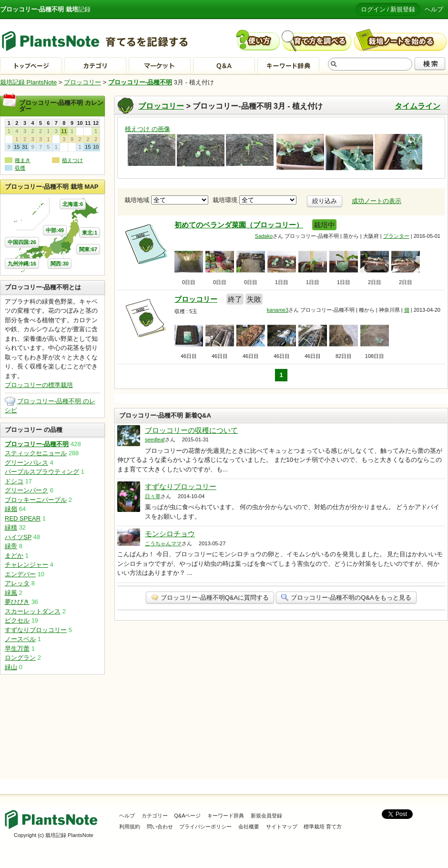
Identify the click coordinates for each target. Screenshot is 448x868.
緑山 (11, 667)
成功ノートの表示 (377, 201)
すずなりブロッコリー (181, 486)
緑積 (11, 527)
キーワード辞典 (226, 816)
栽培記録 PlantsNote (28, 82)
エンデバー (20, 574)
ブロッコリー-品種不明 (140, 82)
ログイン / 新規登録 (388, 9)
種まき (23, 160)
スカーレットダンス (33, 611)
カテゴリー (155, 816)
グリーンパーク (26, 490)
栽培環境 (255, 200)
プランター (396, 236)
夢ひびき (17, 602)
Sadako (264, 236)
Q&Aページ (187, 816)
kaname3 (278, 310)
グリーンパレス (26, 463)
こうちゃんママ (163, 543)
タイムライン (417, 106)
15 (17, 147)
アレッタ (17, 583)
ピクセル (17, 620)
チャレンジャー (26, 565)
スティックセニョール (36, 453)
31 (25, 147)
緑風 (11, 593)
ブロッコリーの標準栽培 (39, 385)
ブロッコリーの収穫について (191, 430)
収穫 (20, 168)
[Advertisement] (52, 727)
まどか (14, 556)
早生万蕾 (17, 648)
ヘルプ (434, 9)
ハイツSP (18, 537)
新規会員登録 (266, 816)
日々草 (153, 496)
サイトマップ (282, 827)
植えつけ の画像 (148, 129)
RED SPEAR (23, 518)
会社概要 (249, 827)
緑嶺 (11, 509)
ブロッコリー (82, 82)
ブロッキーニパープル (36, 500)
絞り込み (325, 201)
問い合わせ (160, 827)
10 (96, 147)
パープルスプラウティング (42, 472)
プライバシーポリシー (205, 827)
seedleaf (155, 439)
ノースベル (20, 639)
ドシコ (14, 481)
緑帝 (11, 546)
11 (64, 131)
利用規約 (130, 827)
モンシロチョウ (170, 534)
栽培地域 (166, 200)
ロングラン (20, 658)
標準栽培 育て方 (323, 827)
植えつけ (72, 160)
